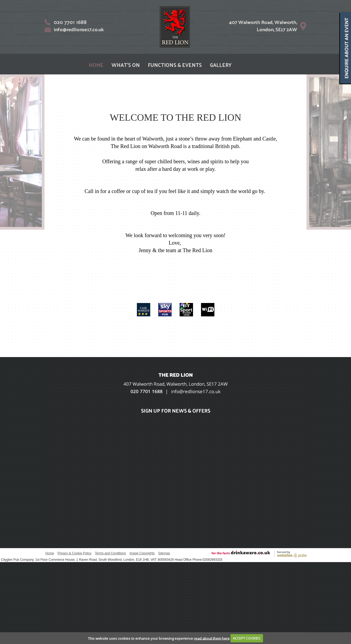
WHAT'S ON (126, 65)
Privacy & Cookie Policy (74, 553)
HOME (96, 65)
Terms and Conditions (110, 553)
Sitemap (164, 553)
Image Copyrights (142, 553)
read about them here (212, 638)
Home (50, 553)
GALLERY (221, 65)
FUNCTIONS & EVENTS (175, 65)
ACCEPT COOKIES (247, 638)
